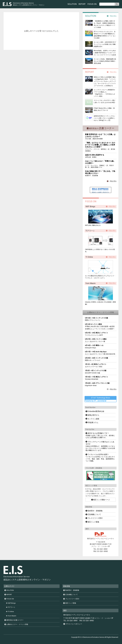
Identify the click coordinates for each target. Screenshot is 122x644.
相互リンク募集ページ (101, 500)
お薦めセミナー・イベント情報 (16, 624)
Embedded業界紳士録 (95, 411)
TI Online (10, 612)
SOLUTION (72, 4)
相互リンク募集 (92, 522)
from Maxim (11, 616)
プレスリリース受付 (94, 518)
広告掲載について (93, 514)
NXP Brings (11, 603)
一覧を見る (112, 16)
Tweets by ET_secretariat (96, 401)
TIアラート (11, 607)
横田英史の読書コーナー (14, 620)
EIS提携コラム (92, 422)
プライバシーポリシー (74, 624)
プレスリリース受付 (71, 599)
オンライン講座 (92, 419)
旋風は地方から (92, 415)
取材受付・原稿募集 (94, 511)
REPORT (82, 4)
